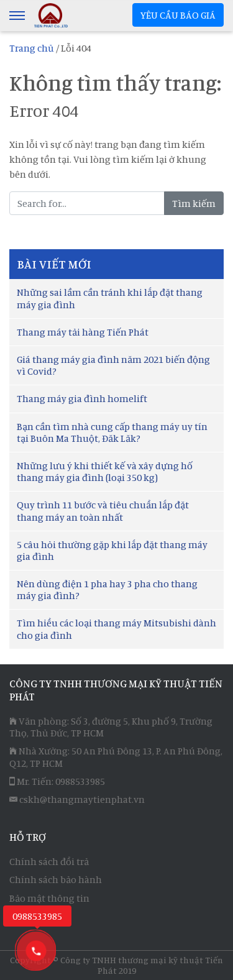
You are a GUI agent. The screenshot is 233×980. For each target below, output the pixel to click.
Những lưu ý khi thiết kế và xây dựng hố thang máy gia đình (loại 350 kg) (105, 471)
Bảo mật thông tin (49, 898)
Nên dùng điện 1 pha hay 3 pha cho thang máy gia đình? (107, 589)
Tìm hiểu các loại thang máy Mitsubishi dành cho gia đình (116, 629)
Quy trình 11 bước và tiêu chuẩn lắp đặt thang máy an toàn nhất (103, 511)
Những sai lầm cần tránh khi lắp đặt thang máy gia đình (110, 298)
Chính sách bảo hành (56, 879)
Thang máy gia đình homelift (82, 398)
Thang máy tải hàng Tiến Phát (83, 332)
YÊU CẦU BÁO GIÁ (178, 15)
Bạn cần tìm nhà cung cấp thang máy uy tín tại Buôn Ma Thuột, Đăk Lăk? (112, 432)
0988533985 (80, 781)
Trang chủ (32, 48)
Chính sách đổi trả (49, 861)
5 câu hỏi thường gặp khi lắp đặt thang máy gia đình (112, 550)
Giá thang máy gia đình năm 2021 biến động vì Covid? (113, 365)
